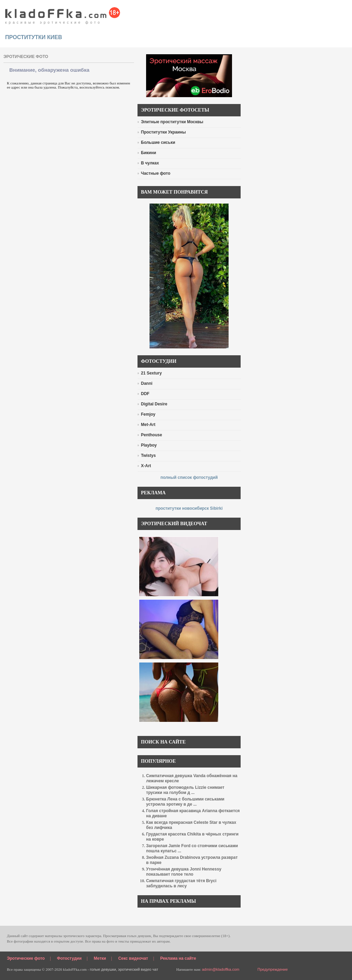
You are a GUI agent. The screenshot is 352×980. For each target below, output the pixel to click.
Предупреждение (273, 969)
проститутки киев (34, 37)
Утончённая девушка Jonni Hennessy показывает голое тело (184, 872)
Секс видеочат (133, 958)
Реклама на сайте (178, 958)
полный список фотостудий (189, 477)
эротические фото (26, 57)
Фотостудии (69, 958)
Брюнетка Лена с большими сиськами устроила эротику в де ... (185, 802)
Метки (100, 958)
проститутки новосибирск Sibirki (189, 508)
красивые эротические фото (63, 14)
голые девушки (103, 969)
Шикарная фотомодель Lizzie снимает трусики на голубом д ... (185, 790)
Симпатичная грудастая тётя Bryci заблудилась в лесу (181, 883)
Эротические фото (26, 958)
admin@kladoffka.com (221, 969)
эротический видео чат (138, 969)
